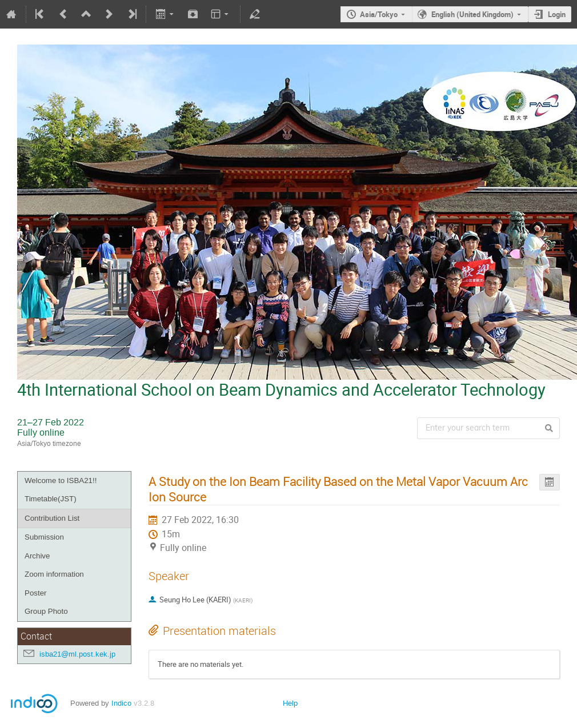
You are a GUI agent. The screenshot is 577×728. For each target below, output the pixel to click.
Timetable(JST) (51, 499)
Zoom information (54, 574)
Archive (37, 556)
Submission (44, 537)
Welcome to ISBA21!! (61, 480)
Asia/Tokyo (379, 14)
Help (290, 703)
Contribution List (52, 518)
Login (557, 14)
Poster (36, 593)
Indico (121, 703)
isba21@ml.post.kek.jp (77, 654)
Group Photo (46, 611)
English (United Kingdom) (472, 14)
